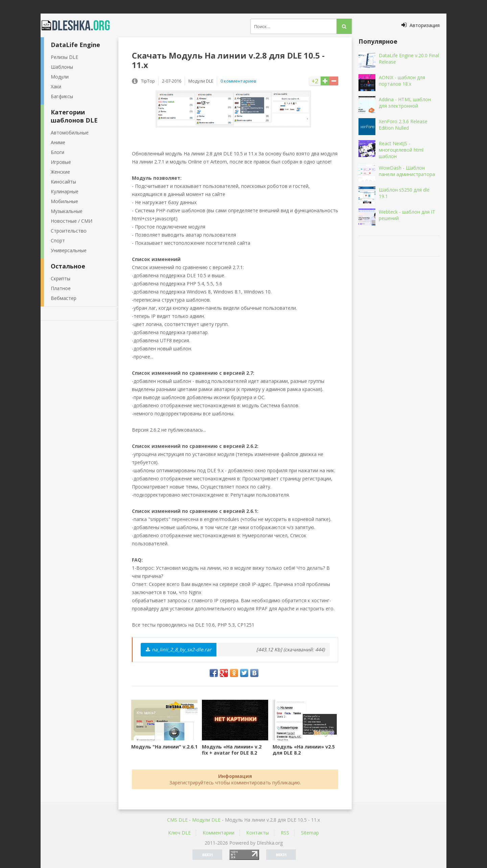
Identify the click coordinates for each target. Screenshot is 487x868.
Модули (60, 77)
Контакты (258, 833)
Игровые (61, 162)
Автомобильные (70, 133)
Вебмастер (64, 298)
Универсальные (69, 250)
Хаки (56, 86)
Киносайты (63, 182)
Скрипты (61, 278)
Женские (60, 172)
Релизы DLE (64, 57)
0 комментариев (238, 81)
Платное (61, 288)
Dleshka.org (79, 25)
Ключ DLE (179, 833)
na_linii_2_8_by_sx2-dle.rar (179, 649)
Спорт (58, 241)
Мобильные (64, 201)
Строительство (69, 231)
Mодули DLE (206, 820)
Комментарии (218, 833)
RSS (285, 833)
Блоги (57, 152)
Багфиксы (62, 96)
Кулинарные (65, 191)
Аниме (58, 142)
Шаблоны (62, 67)
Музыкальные (67, 211)
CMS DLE (177, 820)
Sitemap (310, 833)
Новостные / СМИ (72, 221)
